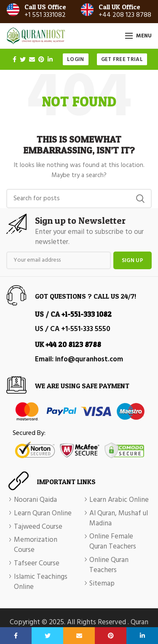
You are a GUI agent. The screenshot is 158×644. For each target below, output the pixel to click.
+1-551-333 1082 (87, 314)
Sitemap (102, 584)
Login (76, 60)
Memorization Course (36, 545)
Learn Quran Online (43, 514)
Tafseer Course (37, 564)
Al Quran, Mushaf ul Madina (119, 519)
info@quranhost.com (89, 359)
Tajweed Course (38, 527)
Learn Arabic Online (119, 500)
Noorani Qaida (35, 500)
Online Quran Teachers (109, 565)
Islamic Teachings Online (41, 582)
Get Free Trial (122, 60)
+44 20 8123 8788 (73, 344)
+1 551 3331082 (45, 15)
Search (140, 199)
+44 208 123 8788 (125, 15)
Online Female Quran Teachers (113, 542)
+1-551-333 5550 (86, 329)
